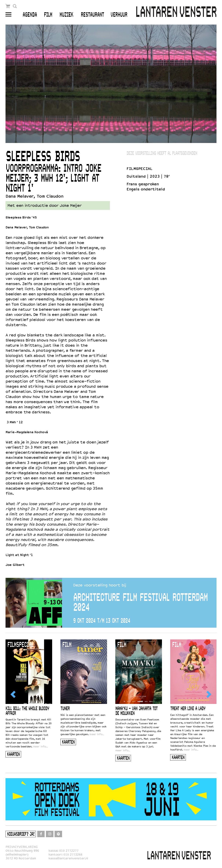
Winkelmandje (8, 6)
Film (48, 15)
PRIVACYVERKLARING (21, 847)
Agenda (30, 15)
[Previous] (13, 694)
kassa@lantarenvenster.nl (68, 858)
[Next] (209, 694)
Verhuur (119, 15)
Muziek (66, 15)
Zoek (15, 6)
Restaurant (92, 15)
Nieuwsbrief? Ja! (21, 834)
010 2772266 (73, 855)
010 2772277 (69, 851)
